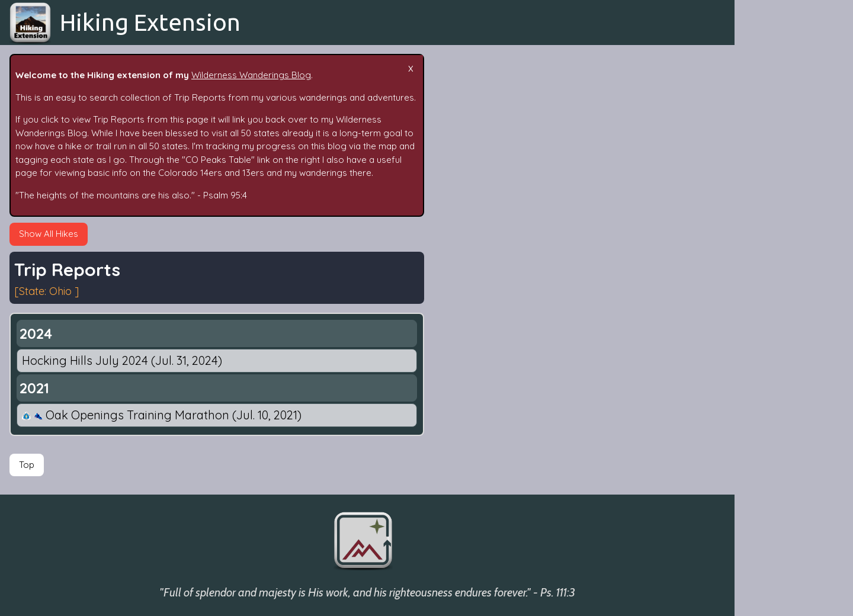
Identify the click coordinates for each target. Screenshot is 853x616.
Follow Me (765, 350)
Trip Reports (770, 145)
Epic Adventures (777, 168)
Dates (756, 236)
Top (27, 465)
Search (759, 190)
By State (761, 259)
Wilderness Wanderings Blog (251, 75)
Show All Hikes (49, 234)
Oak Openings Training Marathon (162, 415)
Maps (755, 397)
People (759, 305)
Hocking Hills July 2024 (122, 360)
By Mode (762, 282)
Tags (754, 214)
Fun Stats (763, 327)
